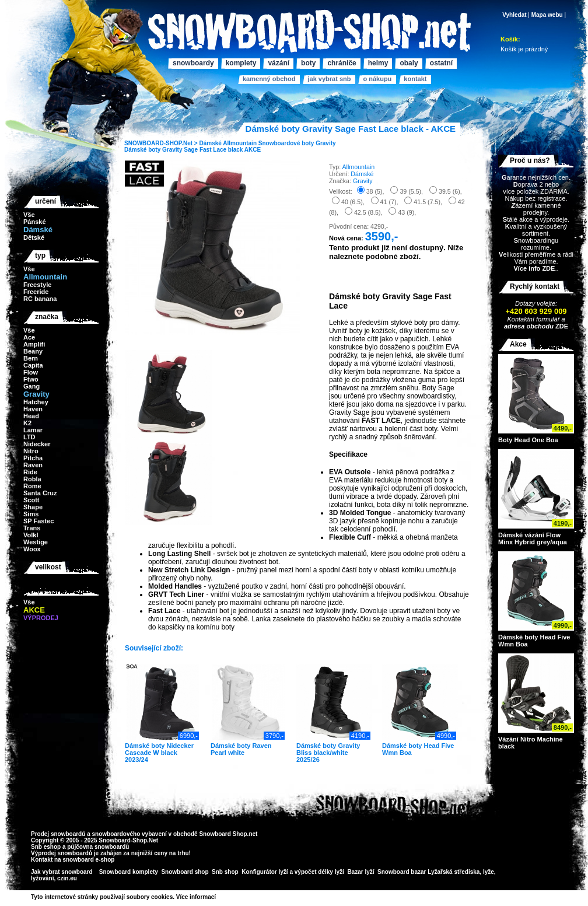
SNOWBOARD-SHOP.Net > (162, 143)
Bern (31, 358)
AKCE (253, 150)
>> (220, 897)
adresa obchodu (529, 326)
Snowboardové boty (286, 143)
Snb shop (225, 872)
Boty (308, 63)
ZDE (561, 326)
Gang (32, 386)
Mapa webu (547, 15)
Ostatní (441, 63)
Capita (33, 365)
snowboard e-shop (88, 860)
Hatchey (36, 402)
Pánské (35, 222)
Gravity (325, 143)
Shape (33, 507)
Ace (29, 337)
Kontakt (415, 79)
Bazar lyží (360, 872)
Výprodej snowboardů (62, 853)
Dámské (210, 143)
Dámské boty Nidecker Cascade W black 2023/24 (159, 753)
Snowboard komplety (129, 872)
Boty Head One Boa (528, 440)
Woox (32, 549)
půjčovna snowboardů (98, 847)
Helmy (378, 63)
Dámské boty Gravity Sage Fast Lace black (183, 150)
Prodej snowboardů (59, 834)
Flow (31, 372)
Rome (32, 486)
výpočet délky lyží (319, 872)
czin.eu (67, 878)
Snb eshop (46, 847)
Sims (31, 514)
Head (31, 416)
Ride (30, 472)
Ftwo (31, 379)
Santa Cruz (40, 493)
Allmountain (240, 143)
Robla (32, 479)
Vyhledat (514, 15)
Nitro (31, 451)
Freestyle (37, 285)
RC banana (40, 299)
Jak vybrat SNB (329, 79)
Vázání (279, 63)
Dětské (34, 237)
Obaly (409, 63)
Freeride (36, 292)
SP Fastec (38, 521)
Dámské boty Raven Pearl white (241, 749)
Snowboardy (193, 63)
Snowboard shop (185, 872)
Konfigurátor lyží (265, 872)
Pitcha (33, 458)
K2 (27, 423)
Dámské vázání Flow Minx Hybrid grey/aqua (533, 538)
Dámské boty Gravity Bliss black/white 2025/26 (328, 753)
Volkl (31, 535)
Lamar (33, 430)
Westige (36, 542)
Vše (29, 215)
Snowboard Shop (223, 834)
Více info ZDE (534, 268)
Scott (32, 500)
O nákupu (377, 79)
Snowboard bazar (402, 872)
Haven (33, 409)
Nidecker (37, 444)
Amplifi (34, 344)
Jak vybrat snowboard (62, 872)
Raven (33, 465)
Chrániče (342, 63)
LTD (29, 437)
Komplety (241, 63)
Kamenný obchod (269, 79)
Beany (33, 351)
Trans (32, 528)
